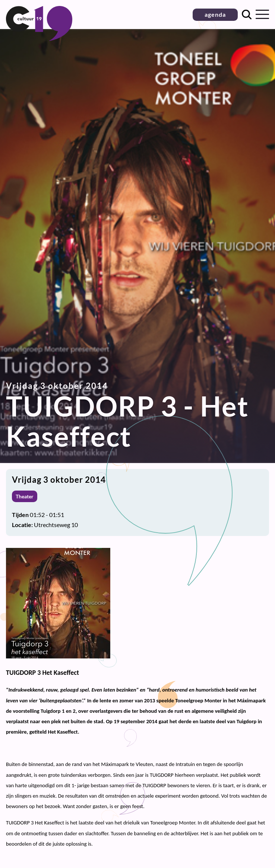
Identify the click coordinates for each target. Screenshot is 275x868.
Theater (25, 496)
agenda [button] (215, 14)
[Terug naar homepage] (39, 39)
